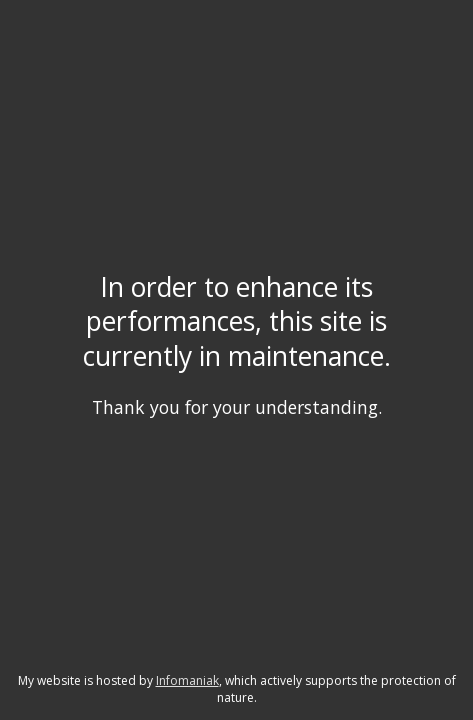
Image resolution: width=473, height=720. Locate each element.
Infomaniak (187, 680)
